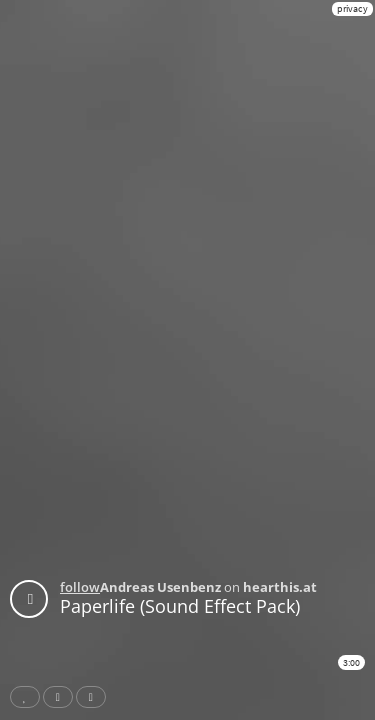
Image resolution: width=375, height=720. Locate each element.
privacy (352, 8)
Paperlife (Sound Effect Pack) (180, 606)
